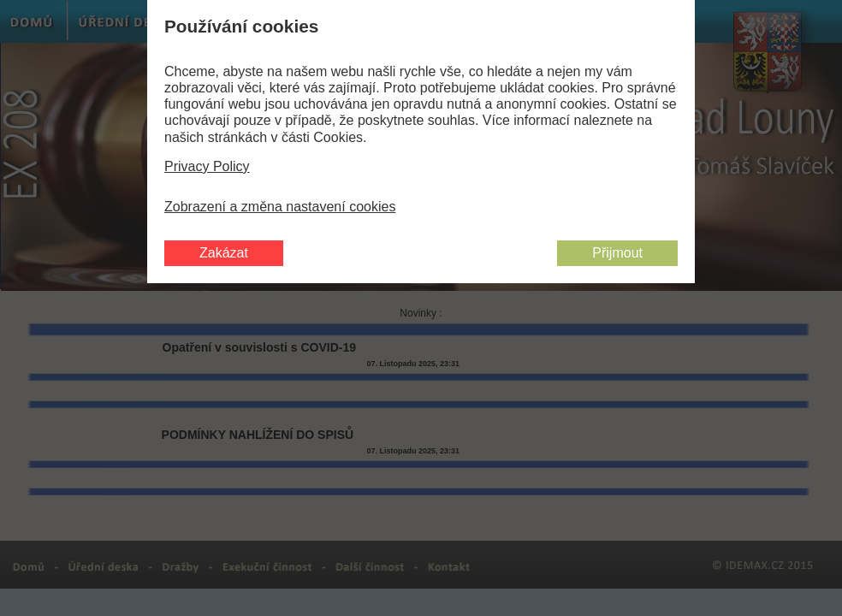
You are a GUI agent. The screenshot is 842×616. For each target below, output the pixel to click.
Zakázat (224, 253)
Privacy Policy (207, 166)
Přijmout (617, 253)
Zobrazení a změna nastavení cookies (280, 207)
